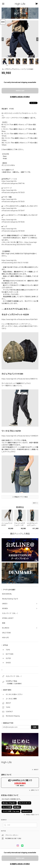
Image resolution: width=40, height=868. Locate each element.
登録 (35, 727)
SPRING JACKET (8, 618)
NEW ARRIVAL (7, 594)
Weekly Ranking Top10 (10, 599)
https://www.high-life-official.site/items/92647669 (20, 319)
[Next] (37, 39)
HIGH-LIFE (5, 638)
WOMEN (5, 608)
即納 (4, 623)
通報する (35, 503)
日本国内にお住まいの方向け (20, 97)
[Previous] (3, 39)
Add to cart (20, 91)
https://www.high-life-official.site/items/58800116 (20, 379)
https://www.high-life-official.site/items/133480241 (20, 436)
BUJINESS (6, 628)
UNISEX (5, 604)
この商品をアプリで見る (20, 497)
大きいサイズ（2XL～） (10, 613)
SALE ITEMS (6, 633)
